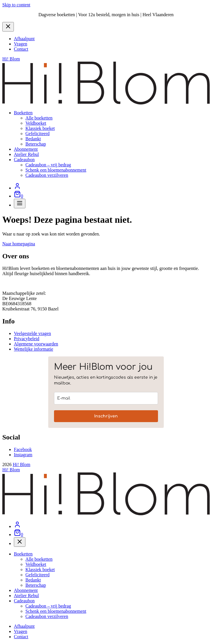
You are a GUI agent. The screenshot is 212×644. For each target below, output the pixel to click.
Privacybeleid (27, 339)
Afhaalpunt (24, 39)
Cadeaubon (24, 160)
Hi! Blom (22, 464)
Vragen (21, 44)
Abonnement (26, 149)
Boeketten (23, 113)
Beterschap (36, 144)
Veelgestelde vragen (32, 333)
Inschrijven (106, 416)
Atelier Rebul (26, 154)
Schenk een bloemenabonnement (56, 170)
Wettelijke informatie (34, 349)
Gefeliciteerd (38, 134)
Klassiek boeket (40, 128)
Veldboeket (36, 123)
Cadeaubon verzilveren (47, 175)
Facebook (23, 449)
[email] (106, 398)
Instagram (23, 455)
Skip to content (16, 5)
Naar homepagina (19, 244)
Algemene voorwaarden (36, 344)
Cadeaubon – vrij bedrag (48, 165)
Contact (21, 49)
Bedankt (33, 139)
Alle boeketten (39, 118)
